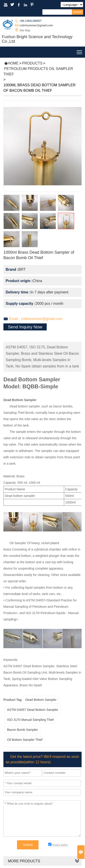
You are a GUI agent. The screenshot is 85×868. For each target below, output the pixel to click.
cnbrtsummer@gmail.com (36, 25)
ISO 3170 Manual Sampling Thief (30, 720)
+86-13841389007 (31, 21)
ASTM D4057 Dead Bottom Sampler (33, 710)
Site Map (25, 30)
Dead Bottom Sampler (41, 700)
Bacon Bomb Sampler (22, 730)
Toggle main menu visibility (80, 51)
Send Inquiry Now (25, 327)
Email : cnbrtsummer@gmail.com (36, 319)
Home (11, 63)
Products (32, 63)
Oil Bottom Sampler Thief (25, 740)
